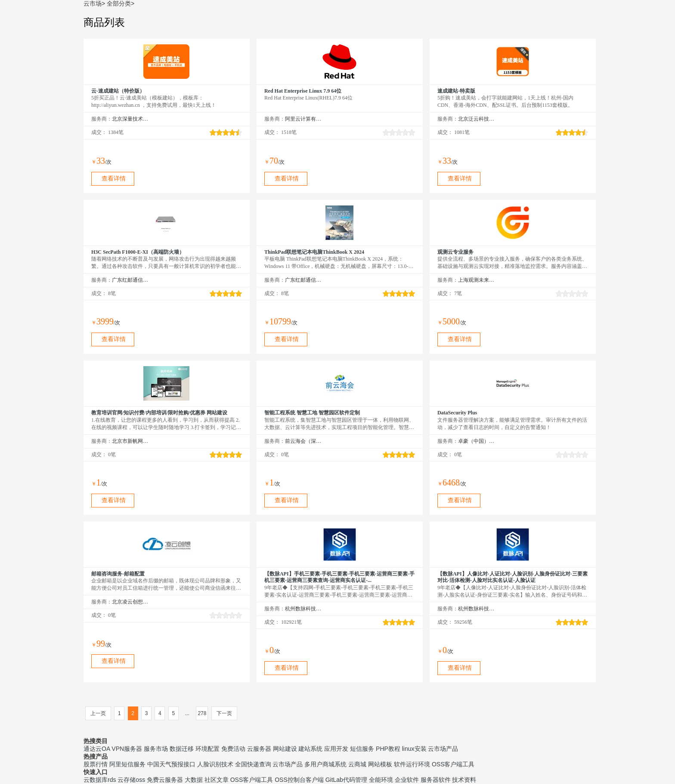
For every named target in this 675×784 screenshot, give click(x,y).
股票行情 (96, 764)
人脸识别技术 (215, 764)
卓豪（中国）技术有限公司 (476, 441)
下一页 (224, 713)
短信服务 (362, 749)
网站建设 (285, 749)
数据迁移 (182, 749)
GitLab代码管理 (346, 780)
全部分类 (119, 3)
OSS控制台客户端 (299, 780)
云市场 (93, 3)
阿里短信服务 (127, 764)
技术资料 (464, 780)
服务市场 (156, 749)
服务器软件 (436, 780)
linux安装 (414, 749)
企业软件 (407, 780)
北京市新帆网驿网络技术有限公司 (130, 441)
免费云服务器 (165, 780)
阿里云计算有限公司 (303, 119)
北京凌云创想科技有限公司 (130, 602)
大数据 (194, 780)
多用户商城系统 (325, 764)
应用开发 (336, 749)
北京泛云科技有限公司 (476, 119)
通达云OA (97, 749)
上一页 (98, 713)
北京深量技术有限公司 (130, 119)
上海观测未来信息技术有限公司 (476, 280)
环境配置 (207, 749)
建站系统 (310, 749)
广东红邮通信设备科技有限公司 (130, 280)
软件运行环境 (412, 764)
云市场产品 (443, 749)
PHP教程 (388, 749)
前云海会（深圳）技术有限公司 (303, 441)
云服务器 (259, 749)
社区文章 (217, 780)
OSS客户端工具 (453, 764)
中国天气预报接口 (171, 764)
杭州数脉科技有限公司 (303, 609)
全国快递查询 (253, 764)
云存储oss (131, 780)
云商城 (357, 764)
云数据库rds (100, 780)
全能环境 (381, 780)
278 (202, 713)
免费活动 (233, 749)
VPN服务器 (127, 749)
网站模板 (380, 764)
